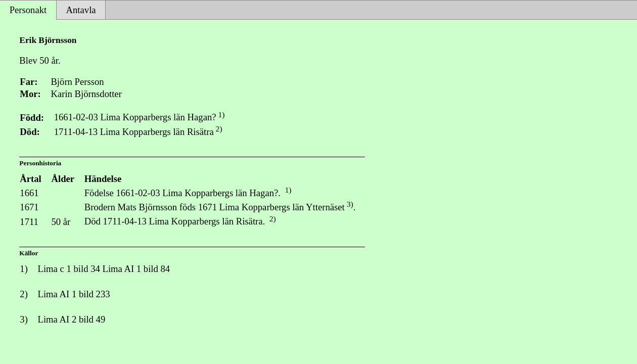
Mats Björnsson (148, 207)
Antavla (81, 10)
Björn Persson (77, 82)
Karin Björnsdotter (86, 94)
